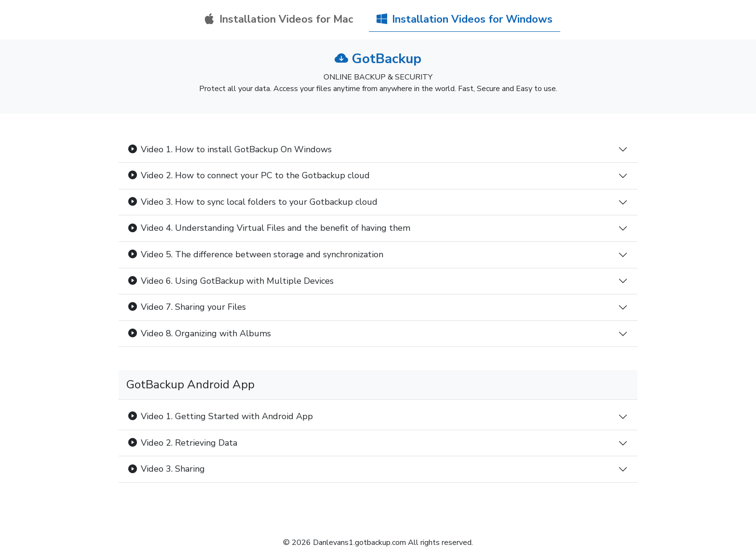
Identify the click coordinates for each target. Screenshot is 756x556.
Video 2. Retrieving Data (183, 443)
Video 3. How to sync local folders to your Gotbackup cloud (253, 202)
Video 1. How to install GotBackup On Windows (230, 149)
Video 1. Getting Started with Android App (221, 416)
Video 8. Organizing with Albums (200, 333)
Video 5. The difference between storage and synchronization (256, 254)
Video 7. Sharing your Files (187, 307)
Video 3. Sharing (167, 469)
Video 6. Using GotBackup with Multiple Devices (231, 281)
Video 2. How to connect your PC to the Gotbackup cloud (249, 175)
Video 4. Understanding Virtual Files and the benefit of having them (269, 228)
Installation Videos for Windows (465, 19)
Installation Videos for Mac (279, 19)
